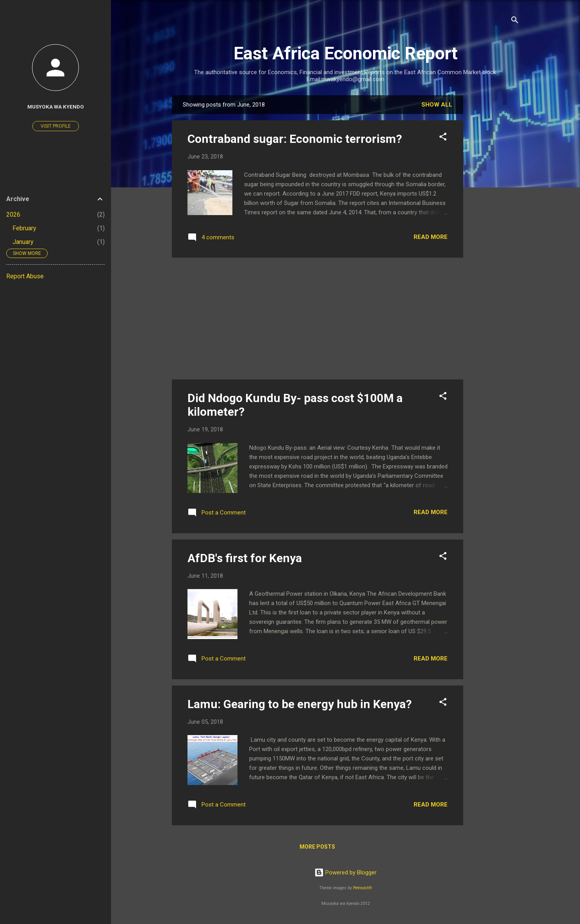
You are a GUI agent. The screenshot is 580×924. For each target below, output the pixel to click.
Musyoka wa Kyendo (56, 107)
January (23, 242)
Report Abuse (25, 276)
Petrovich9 (362, 888)
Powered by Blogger (345, 872)
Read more (431, 237)
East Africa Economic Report (346, 53)
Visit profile (56, 126)
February (24, 228)
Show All (437, 105)
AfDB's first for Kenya (245, 558)
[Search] (515, 21)
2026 (13, 215)
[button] (443, 138)
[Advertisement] (494, 212)
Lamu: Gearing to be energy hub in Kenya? (300, 704)
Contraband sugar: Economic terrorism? (295, 139)
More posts (317, 847)
